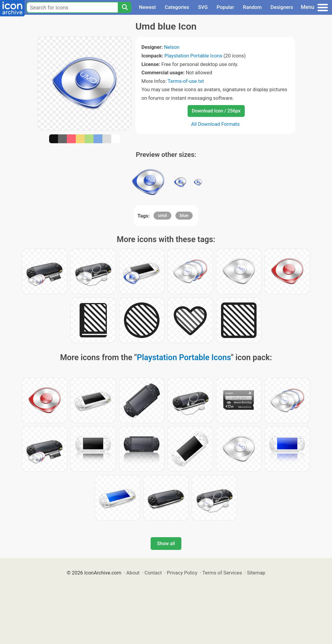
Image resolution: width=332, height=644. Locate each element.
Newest (147, 7)
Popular (225, 7)
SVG (203, 7)
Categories (177, 7)
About (133, 573)
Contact (153, 573)
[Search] (125, 7)
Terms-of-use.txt (186, 81)
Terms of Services (222, 573)
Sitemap (256, 573)
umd (162, 215)
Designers (282, 7)
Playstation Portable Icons (194, 56)
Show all (166, 544)
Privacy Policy (182, 573)
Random (252, 7)
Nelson (172, 47)
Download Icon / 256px (216, 111)
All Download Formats (216, 124)
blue (184, 215)
